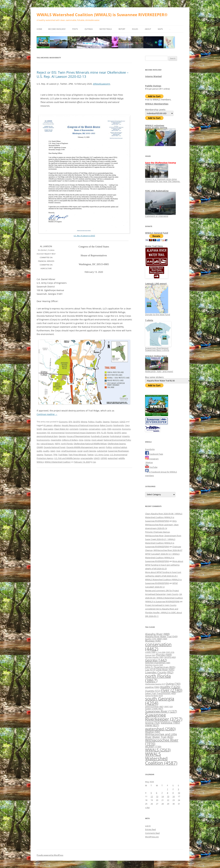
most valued (97, 440)
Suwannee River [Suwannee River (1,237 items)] (161, 711)
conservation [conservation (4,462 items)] (158, 647)
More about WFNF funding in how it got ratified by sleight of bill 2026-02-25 (164, 565)
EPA (70, 422)
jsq (94, 462)
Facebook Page (154, 454)
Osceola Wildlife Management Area (82, 447)
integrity (126, 436)
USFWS (104, 458)
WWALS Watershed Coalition (58, 462)
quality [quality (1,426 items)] (170, 687)
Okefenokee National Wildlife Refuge (90, 444)
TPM (55, 455)
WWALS (40, 462)
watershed (113, 458)
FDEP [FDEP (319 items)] (170, 652)
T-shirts (149, 320)
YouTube (151, 467)
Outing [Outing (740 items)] (173, 684)
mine (81, 440)
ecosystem (42, 433)
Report (122, 29)
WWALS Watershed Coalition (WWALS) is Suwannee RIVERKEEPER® (102, 15)
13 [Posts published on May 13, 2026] (157, 796)
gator (124, 433)
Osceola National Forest (55, 447)
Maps (160, 29)
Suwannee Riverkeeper (118, 451)
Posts (75, 29)
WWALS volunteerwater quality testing (156, 127)
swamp (40, 455)
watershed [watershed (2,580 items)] (160, 729)
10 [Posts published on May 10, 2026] (179, 793)
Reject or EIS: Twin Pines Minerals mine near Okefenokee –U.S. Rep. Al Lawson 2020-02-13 (83, 74)
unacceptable (87, 458)
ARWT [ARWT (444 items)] (162, 639)
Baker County (106, 425)
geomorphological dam (47, 436)
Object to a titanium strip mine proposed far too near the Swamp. (163, 179)
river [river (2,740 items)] (172, 690)
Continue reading (47, 414)
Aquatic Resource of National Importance (80, 425)
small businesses (69, 451)
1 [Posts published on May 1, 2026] (168, 789)
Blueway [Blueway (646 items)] (153, 641)
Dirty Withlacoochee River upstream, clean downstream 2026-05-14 (162, 525)
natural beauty (47, 444)
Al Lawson (48, 425)
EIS (49, 433)
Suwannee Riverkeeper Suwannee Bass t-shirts (158, 348)
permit (102, 447)
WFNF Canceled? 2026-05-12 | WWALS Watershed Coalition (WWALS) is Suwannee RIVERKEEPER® (162, 558)
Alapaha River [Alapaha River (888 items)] (157, 634)
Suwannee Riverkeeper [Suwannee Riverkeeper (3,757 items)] (164, 717)
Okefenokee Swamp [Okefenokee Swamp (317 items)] (155, 684)
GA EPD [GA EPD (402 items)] (170, 657)
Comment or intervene (160, 215)
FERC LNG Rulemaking (157, 191)
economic (117, 429)
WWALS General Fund (157, 233)
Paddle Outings (153, 86)
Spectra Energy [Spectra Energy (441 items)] (154, 706)
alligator (57, 425)
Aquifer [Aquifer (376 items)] (151, 639)
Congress (83, 429)
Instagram (152, 459)
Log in (148, 826)
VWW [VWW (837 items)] (152, 725)
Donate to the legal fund (158, 313)
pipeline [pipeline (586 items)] (152, 687)
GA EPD (117, 433)
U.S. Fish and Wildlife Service (67, 458)
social (80, 451)
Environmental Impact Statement (81, 433)
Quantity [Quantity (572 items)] (153, 691)
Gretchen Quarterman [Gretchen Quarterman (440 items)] (158, 663)
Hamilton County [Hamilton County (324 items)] (154, 665)
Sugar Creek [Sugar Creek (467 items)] (154, 709)
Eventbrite (150, 449)
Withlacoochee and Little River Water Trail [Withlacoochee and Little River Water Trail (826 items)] (161, 736)
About (148, 29)
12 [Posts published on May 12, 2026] (152, 796)
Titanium (115, 422)
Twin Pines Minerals (77, 455)
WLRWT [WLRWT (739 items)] (153, 747)
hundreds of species (100, 436)
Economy (63, 422)
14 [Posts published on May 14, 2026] (163, 796)
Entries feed (150, 829)
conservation (95, 429)
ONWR (40, 447)
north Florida (67, 444)
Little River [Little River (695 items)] (165, 670)
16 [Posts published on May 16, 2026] (174, 796)
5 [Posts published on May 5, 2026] (151, 793)
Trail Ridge (63, 455)
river (58, 451)
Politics (91, 422)
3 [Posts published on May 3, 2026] (178, 789)
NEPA (57, 444)
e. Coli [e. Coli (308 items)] (161, 652)
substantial (102, 451)
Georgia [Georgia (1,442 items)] (156, 660)
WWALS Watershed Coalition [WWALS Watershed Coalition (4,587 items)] (161, 759)
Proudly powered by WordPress (50, 855)
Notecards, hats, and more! (159, 370)
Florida (110, 433)
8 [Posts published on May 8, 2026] (168, 793)
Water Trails (106, 29)
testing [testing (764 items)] (153, 723)
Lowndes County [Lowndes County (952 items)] (159, 672)
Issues (135, 29)
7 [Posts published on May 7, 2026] (162, 793)
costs (104, 429)
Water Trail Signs (154, 246)
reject (53, 451)
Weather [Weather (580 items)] (153, 732)
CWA (109, 429)
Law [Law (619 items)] (150, 670)
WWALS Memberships (157, 104)
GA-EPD (76, 422)
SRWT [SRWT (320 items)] (169, 707)
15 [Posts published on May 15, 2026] (168, 796)
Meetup (149, 462)
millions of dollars (70, 440)
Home (39, 29)
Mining (84, 422)
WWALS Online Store (156, 356)
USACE (122, 422)
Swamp (106, 422)
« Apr (147, 807)
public (39, 451)
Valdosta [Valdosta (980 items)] (170, 723)
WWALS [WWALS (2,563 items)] (158, 750)
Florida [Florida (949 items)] (164, 655)
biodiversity (119, 425)
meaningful (56, 440)
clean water (48, 429)
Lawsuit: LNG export (156, 284)
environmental (58, 433)
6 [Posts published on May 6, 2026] (157, 793)
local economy (43, 440)
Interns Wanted (153, 76)
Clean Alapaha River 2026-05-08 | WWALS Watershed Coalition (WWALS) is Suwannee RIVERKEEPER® (164, 517)
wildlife (122, 458)
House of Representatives (78, 436)
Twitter (90, 455)
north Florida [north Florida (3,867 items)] (158, 678)
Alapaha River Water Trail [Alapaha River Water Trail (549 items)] (161, 636)
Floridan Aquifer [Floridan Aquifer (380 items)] (154, 657)
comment (74, 429)
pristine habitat (120, 447)
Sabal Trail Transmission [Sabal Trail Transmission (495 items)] (160, 693)
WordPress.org (152, 837)
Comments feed (152, 833)
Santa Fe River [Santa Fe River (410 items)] (154, 696)
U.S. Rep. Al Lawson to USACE (84, 236)
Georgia (62, 436)
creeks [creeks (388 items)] (150, 652)
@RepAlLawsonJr (102, 84)
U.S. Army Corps (102, 455)
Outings (89, 29)
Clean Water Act (61, 429)
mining (87, 440)
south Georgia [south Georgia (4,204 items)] (160, 701)
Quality (99, 422)
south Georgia (90, 451)
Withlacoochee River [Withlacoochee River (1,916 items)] (162, 742)
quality (46, 451)
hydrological (116, 436)
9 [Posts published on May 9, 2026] (173, 793)
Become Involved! (57, 29)
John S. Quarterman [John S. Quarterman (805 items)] (160, 667)
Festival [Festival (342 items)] (150, 655)
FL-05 (104, 433)
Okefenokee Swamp (117, 444)
